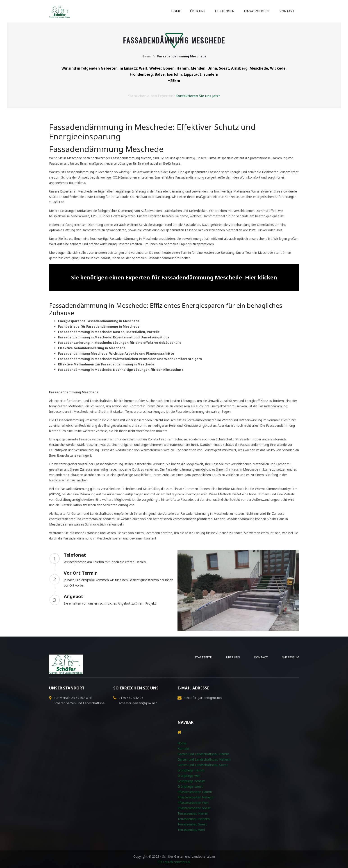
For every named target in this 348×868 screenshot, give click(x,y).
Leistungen (225, 11)
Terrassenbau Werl (191, 830)
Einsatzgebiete (257, 11)
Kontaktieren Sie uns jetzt (198, 96)
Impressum (291, 657)
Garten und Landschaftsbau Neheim (204, 759)
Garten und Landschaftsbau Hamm (203, 754)
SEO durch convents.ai (174, 862)
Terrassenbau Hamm (193, 813)
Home (176, 11)
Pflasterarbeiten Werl (193, 803)
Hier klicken (261, 277)
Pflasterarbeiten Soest (194, 808)
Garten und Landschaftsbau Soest (203, 765)
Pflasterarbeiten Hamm (195, 792)
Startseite (203, 657)
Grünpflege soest (190, 786)
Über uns (198, 11)
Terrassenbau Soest (192, 824)
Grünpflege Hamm (191, 770)
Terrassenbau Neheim (194, 819)
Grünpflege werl (189, 776)
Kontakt (287, 11)
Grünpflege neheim (191, 781)
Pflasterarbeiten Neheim (196, 797)
